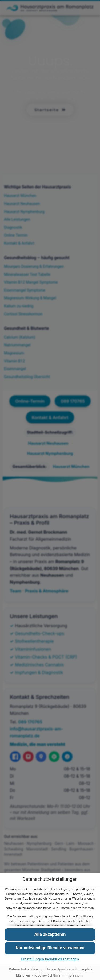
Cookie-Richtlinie (48, 975)
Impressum (74, 975)
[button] (50, 948)
